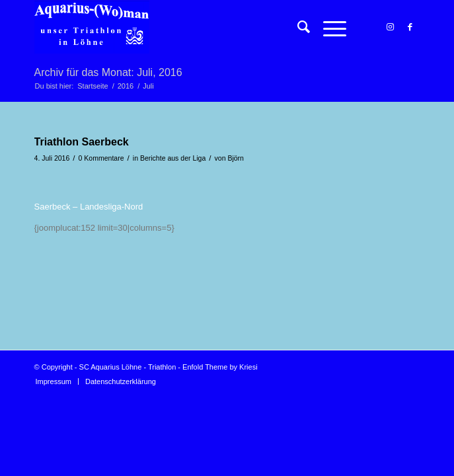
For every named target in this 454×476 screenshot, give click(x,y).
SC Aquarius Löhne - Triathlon (128, 367)
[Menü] (328, 27)
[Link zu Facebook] (410, 27)
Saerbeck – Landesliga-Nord (89, 207)
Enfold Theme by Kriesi (220, 367)
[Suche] (297, 27)
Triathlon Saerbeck (82, 142)
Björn (236, 158)
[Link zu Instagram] (390, 27)
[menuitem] (297, 27)
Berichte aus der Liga (173, 158)
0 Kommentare (101, 158)
